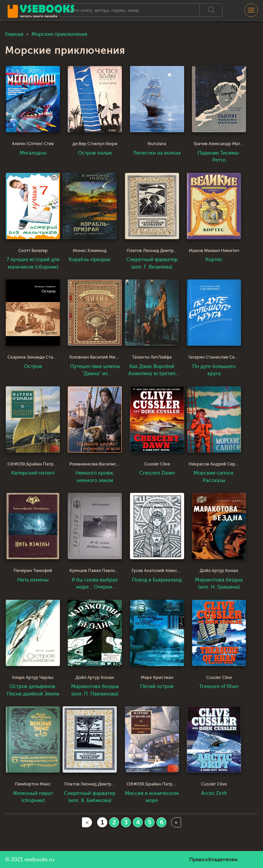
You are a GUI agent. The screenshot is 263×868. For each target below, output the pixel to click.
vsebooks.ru (39, 860)
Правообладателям (213, 860)
